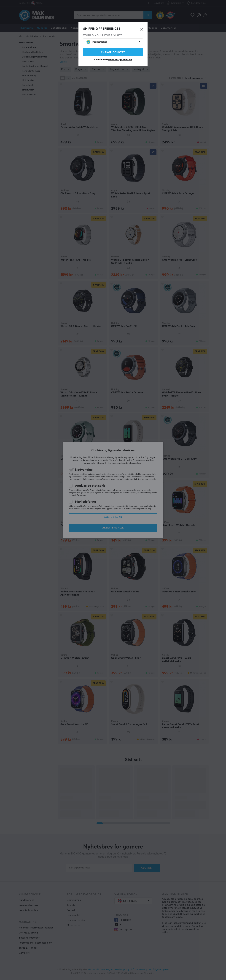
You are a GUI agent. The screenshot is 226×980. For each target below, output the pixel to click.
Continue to (113, 60)
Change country (113, 52)
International (97, 42)
